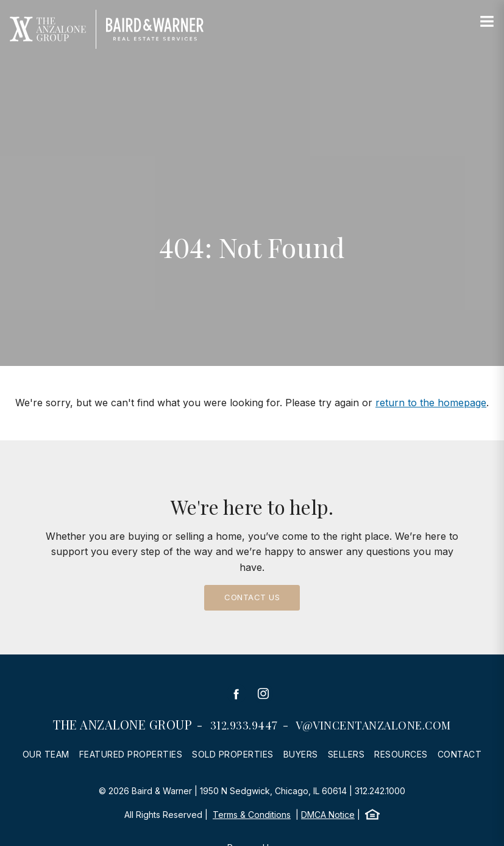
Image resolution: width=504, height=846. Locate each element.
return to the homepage (431, 403)
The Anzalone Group (122, 724)
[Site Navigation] (487, 22)
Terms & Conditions (252, 815)
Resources (401, 754)
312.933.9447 (244, 725)
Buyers (301, 754)
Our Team (46, 754)
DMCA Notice (328, 815)
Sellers (346, 754)
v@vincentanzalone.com (373, 725)
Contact (460, 754)
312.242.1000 (380, 791)
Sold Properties (233, 754)
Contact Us (252, 597)
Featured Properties (131, 754)
